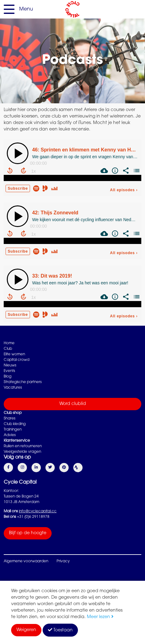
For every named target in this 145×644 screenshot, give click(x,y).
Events (9, 371)
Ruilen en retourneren (23, 446)
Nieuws (10, 365)
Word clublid (73, 404)
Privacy (63, 561)
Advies (10, 435)
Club (8, 349)
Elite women (14, 354)
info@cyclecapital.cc (38, 511)
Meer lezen (100, 617)
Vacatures (13, 388)
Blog (8, 377)
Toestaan (60, 630)
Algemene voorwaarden (26, 561)
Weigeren (26, 630)
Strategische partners (23, 382)
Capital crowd (17, 360)
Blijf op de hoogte (28, 533)
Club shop (13, 413)
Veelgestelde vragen (22, 452)
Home (9, 343)
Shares (10, 419)
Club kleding (15, 424)
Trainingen (13, 430)
